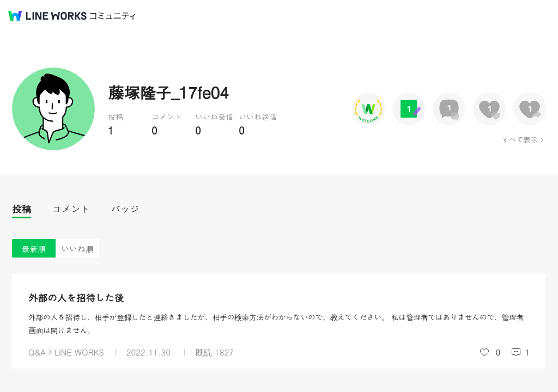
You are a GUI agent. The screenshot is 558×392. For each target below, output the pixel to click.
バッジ (125, 209)
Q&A (37, 352)
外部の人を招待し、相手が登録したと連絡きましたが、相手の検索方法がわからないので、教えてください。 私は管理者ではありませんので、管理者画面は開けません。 (276, 323)
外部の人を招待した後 (76, 298)
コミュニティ (113, 16)
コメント (71, 209)
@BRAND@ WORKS (47, 16)
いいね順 (77, 249)
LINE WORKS (79, 352)
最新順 (34, 249)
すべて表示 (520, 139)
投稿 (22, 209)
